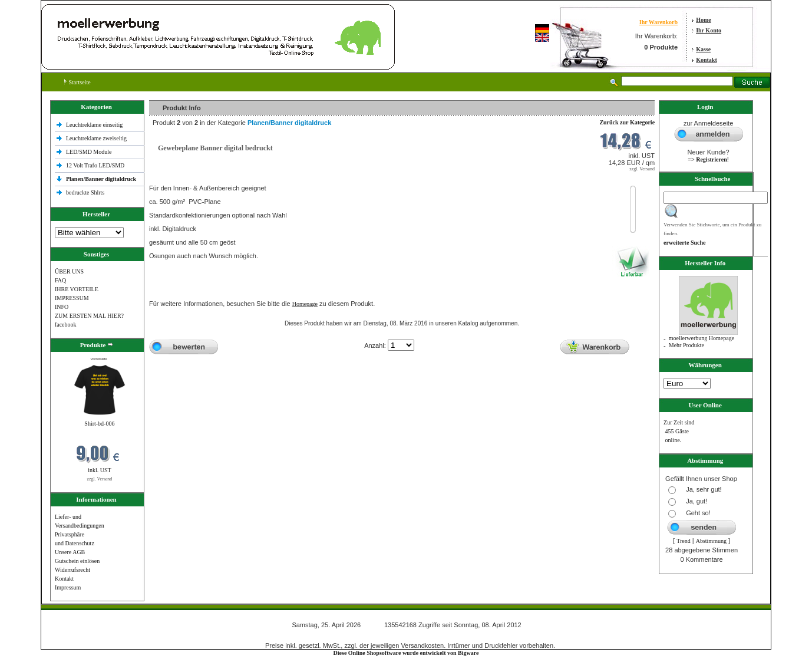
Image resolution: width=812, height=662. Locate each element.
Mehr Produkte (686, 345)
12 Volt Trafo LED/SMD (95, 165)
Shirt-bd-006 (99, 424)
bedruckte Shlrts (85, 192)
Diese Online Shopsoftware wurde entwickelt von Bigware (406, 653)
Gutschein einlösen (77, 561)
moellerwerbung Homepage (702, 338)
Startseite (77, 82)
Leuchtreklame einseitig (95, 125)
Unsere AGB (70, 552)
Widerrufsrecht (72, 570)
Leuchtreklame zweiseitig (97, 138)
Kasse (703, 49)
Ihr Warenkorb (658, 22)
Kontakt (707, 60)
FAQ (60, 280)
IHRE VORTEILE (77, 289)
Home (704, 20)
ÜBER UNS (69, 271)
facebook (66, 325)
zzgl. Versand (99, 479)
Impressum (68, 587)
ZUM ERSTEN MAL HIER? (89, 316)
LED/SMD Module (89, 152)
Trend (684, 541)
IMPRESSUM (72, 298)
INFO (62, 307)
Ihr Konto (709, 30)
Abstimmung (711, 541)
